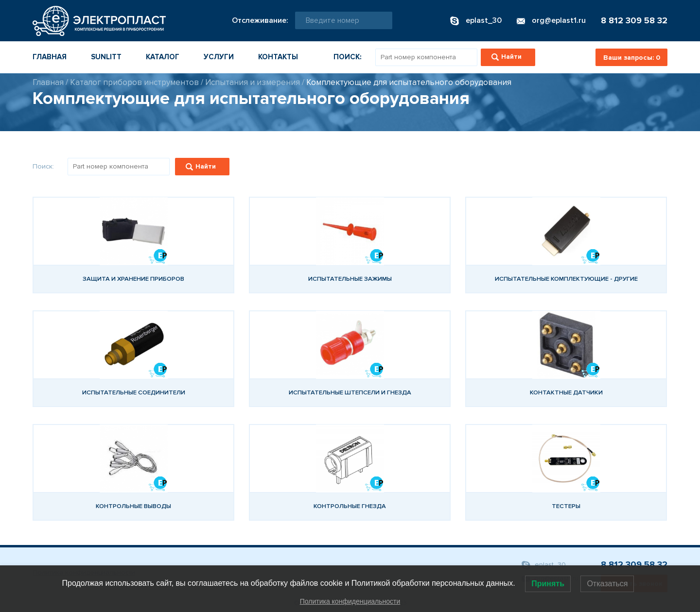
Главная (50, 57)
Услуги (219, 57)
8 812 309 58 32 (634, 20)
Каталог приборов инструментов (134, 82)
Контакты (278, 57)
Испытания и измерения (253, 82)
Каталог (163, 57)
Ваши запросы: (632, 58)
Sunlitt (106, 57)
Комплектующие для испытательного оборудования (409, 82)
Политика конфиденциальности (350, 601)
